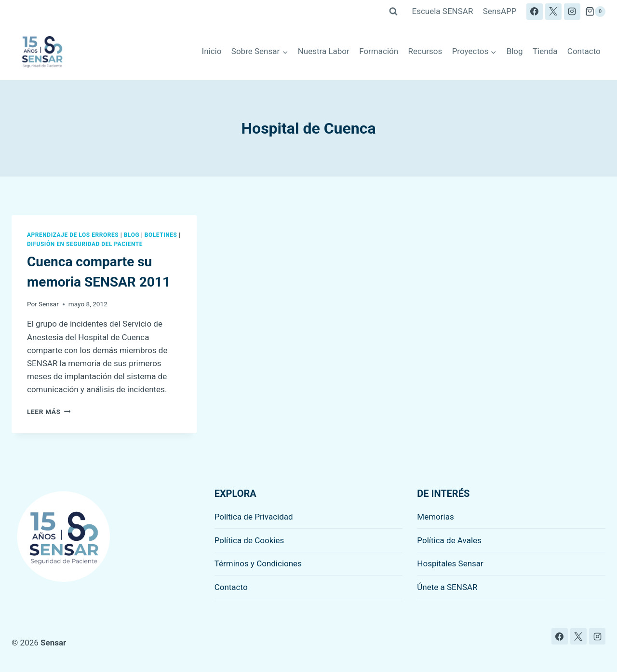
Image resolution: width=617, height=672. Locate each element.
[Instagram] (572, 12)
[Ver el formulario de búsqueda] (393, 12)
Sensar (49, 304)
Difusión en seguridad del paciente (85, 244)
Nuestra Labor (324, 51)
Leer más (49, 411)
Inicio (212, 51)
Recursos (425, 51)
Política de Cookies (249, 540)
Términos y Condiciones (258, 563)
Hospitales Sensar (450, 563)
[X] (553, 12)
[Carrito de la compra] (595, 12)
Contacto (584, 51)
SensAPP (500, 11)
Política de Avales (449, 540)
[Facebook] (535, 12)
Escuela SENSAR (443, 11)
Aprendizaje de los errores (73, 235)
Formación (379, 51)
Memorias (435, 517)
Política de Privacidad (254, 517)
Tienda (545, 51)
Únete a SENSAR (447, 587)
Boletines (161, 235)
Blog (515, 51)
